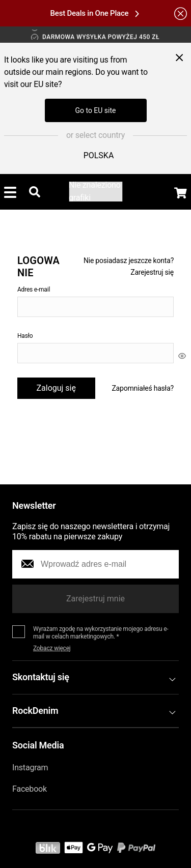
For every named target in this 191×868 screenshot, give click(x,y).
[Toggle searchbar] (35, 192)
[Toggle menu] (10, 192)
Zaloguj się (56, 388)
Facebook (30, 789)
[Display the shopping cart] (181, 193)
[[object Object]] (182, 356)
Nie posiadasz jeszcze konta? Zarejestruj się (129, 266)
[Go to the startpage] (95, 192)
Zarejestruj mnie (95, 599)
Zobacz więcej (52, 648)
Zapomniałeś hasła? (143, 388)
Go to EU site (95, 110)
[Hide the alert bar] (181, 13)
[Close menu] (179, 57)
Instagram (30, 768)
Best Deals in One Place (95, 13)
